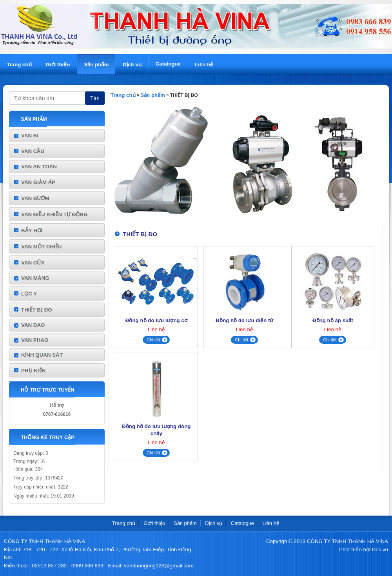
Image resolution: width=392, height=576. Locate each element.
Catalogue (168, 64)
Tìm (95, 98)
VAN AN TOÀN (39, 167)
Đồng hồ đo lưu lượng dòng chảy (156, 430)
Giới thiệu (58, 65)
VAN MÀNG (35, 278)
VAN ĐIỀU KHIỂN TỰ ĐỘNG (54, 214)
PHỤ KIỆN (33, 371)
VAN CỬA (33, 263)
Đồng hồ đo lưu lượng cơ (156, 320)
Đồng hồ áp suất (333, 320)
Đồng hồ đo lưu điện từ (244, 320)
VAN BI (30, 136)
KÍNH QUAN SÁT (42, 355)
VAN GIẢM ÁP (38, 182)
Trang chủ (19, 65)
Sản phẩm (96, 65)
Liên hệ (204, 65)
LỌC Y (29, 294)
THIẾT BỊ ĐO (37, 310)
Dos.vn (380, 550)
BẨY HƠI (32, 231)
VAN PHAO (35, 340)
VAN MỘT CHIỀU (41, 247)
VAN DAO (33, 325)
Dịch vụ (132, 65)
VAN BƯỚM (35, 198)
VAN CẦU (33, 151)
